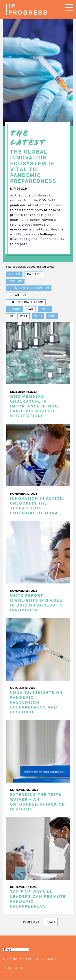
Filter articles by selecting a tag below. (30, 267)
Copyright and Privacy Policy (30, 959)
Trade (45, 309)
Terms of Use (15, 968)
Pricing (14, 309)
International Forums (26, 302)
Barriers (34, 274)
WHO (24, 316)
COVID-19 (15, 281)
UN (11, 316)
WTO (52, 316)
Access (14, 274)
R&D (30, 309)
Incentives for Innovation (29, 288)
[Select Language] (16, 950)
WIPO (38, 316)
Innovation (17, 295)
